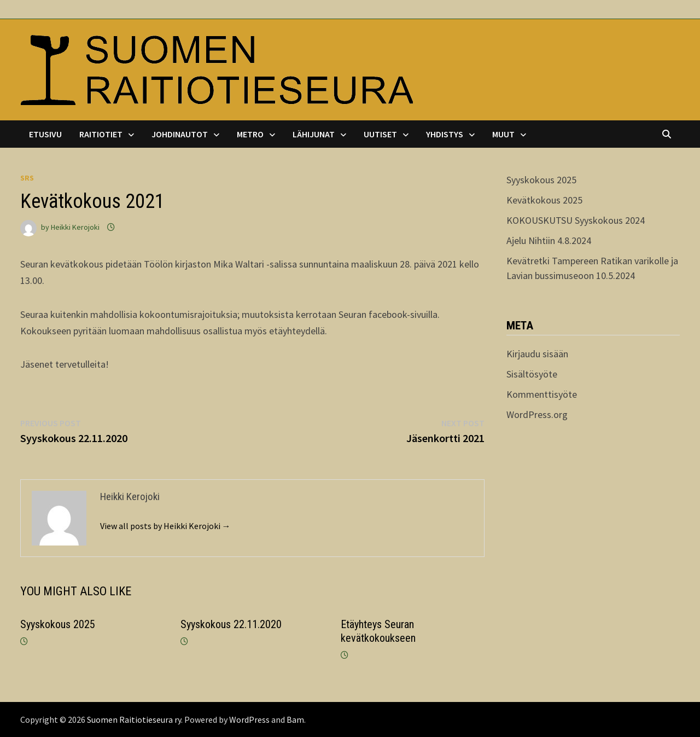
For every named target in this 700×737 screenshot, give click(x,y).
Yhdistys (445, 134)
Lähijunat (314, 134)
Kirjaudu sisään (537, 354)
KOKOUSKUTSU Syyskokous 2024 (576, 220)
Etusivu (45, 134)
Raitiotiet (101, 134)
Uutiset (380, 134)
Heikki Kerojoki (75, 227)
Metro (250, 134)
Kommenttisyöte (542, 394)
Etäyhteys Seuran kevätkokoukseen (378, 631)
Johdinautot (180, 134)
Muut (503, 134)
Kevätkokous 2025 (544, 200)
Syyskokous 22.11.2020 (231, 624)
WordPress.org (537, 414)
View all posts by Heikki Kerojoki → (165, 526)
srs (27, 178)
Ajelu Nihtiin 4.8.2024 (549, 240)
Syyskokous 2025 (58, 624)
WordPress (249, 719)
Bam (295, 719)
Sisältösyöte (532, 374)
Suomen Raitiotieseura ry (134, 719)
